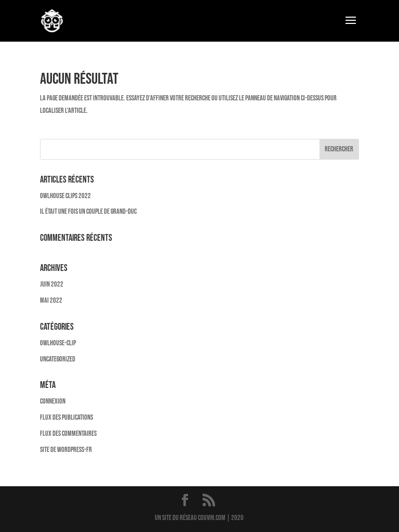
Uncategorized (58, 359)
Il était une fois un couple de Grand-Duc (88, 211)
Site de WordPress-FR (66, 450)
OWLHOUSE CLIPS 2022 (65, 196)
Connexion (53, 401)
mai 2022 (51, 300)
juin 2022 (52, 284)
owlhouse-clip (58, 343)
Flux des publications (66, 417)
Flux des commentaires (68, 433)
